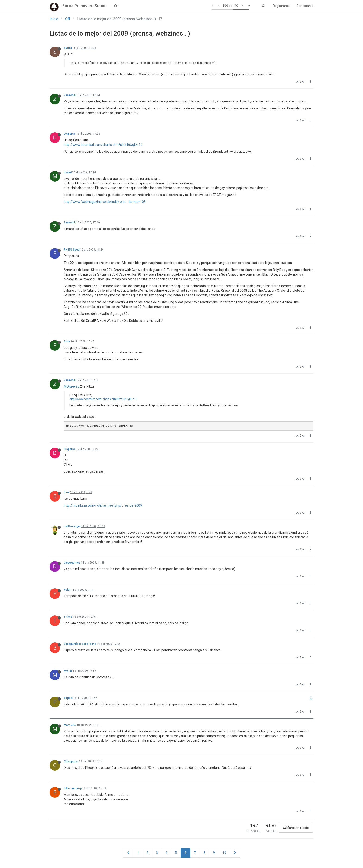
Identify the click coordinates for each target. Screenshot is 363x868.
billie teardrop (73, 788)
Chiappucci (71, 761)
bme (67, 492)
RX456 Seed (72, 250)
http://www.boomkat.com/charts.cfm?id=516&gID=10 (103, 145)
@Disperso (72, 386)
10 (224, 853)
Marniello (70, 725)
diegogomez (72, 563)
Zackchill (70, 95)
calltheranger (72, 526)
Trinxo (68, 617)
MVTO (68, 671)
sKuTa (68, 48)
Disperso (70, 134)
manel (68, 172)
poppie (68, 698)
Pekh (67, 590)
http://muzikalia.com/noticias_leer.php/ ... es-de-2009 (103, 505)
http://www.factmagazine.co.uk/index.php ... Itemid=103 (105, 202)
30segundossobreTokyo (80, 644)
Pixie (67, 341)
